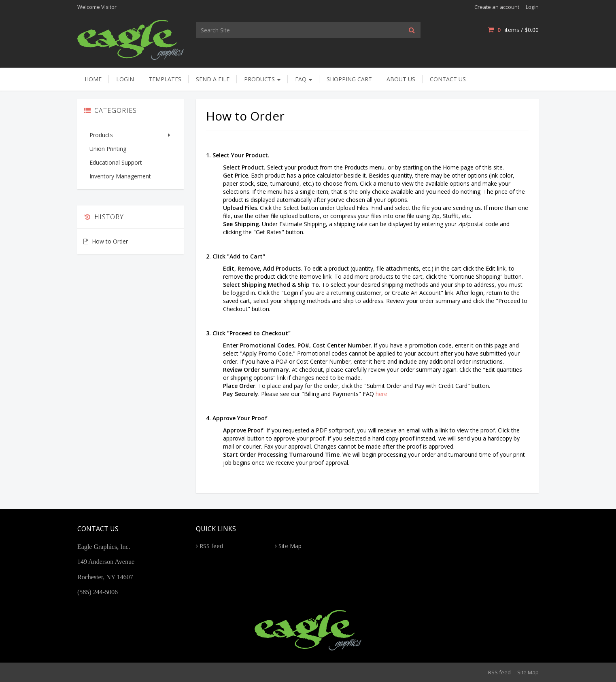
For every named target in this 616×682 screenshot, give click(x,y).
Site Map (290, 546)
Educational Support (116, 162)
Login (532, 7)
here (381, 394)
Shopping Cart (349, 79)
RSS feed (211, 546)
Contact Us (448, 79)
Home (93, 79)
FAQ (304, 79)
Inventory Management (120, 176)
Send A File (213, 79)
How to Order (110, 241)
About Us (401, 79)
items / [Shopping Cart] (513, 30)
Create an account (497, 7)
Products (262, 79)
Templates (165, 79)
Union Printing (108, 149)
